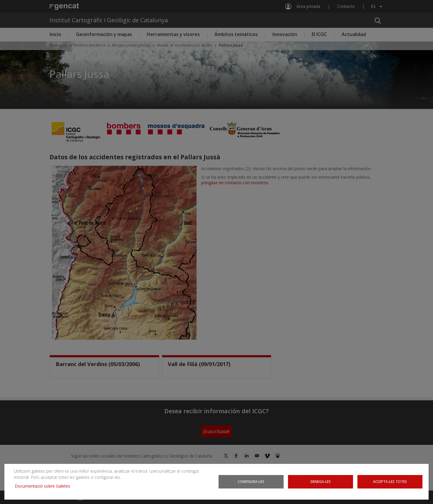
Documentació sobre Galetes (45, 486)
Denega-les (321, 482)
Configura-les (251, 482)
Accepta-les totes (390, 482)
